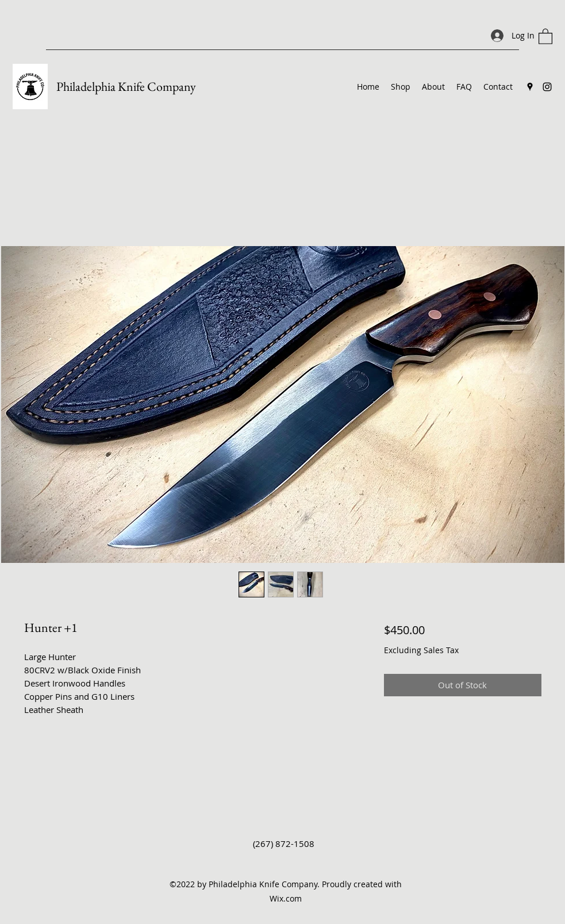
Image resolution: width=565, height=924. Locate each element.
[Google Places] (530, 87)
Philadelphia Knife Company (126, 87)
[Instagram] (547, 87)
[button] (545, 36)
